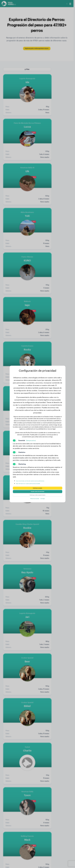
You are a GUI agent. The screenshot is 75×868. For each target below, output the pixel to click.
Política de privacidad (34, 501)
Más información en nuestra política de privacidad (34, 481)
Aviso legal (45, 501)
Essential (27, 438)
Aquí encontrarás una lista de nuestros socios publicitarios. (37, 478)
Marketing (22, 462)
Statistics (22, 450)
